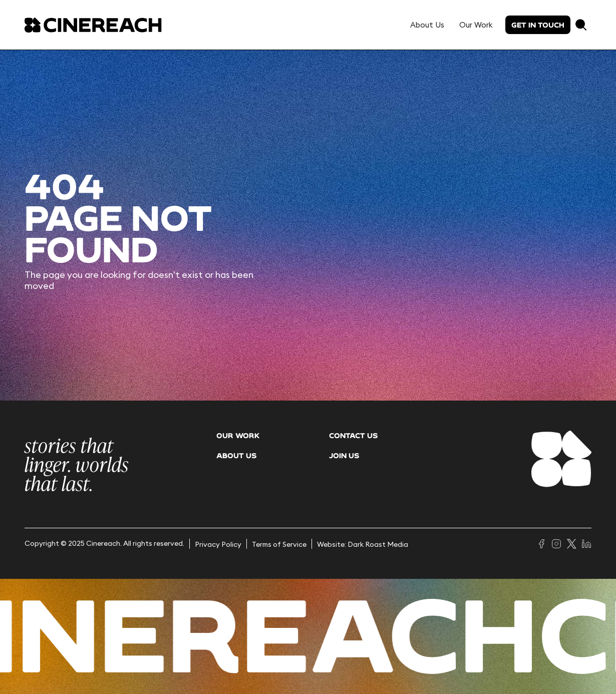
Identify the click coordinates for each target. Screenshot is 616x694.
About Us (427, 25)
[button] (581, 25)
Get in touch (538, 25)
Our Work (476, 25)
